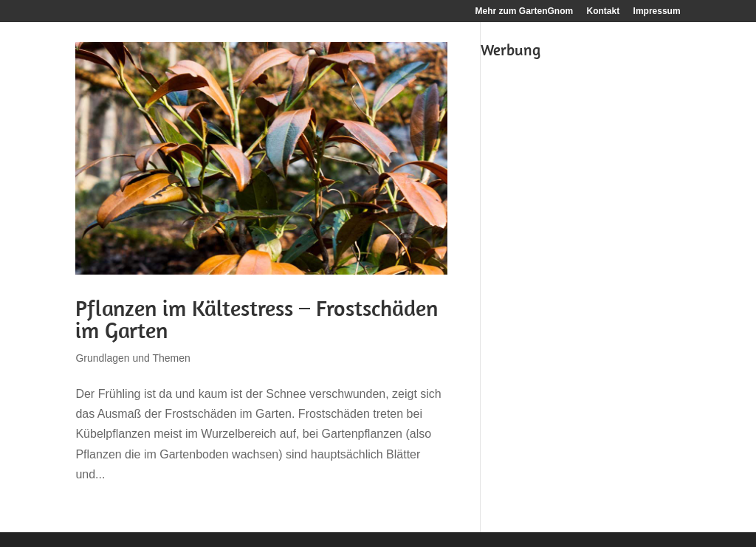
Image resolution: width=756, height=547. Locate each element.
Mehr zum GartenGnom (525, 11)
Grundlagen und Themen (133, 358)
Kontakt (604, 11)
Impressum (657, 11)
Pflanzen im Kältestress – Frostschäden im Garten (257, 319)
